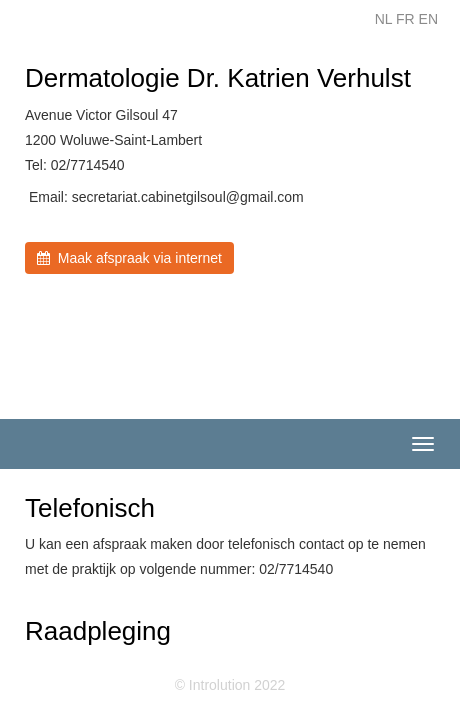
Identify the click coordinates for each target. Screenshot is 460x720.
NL (383, 19)
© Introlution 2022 (230, 685)
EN (428, 19)
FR (405, 19)
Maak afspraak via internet (129, 258)
